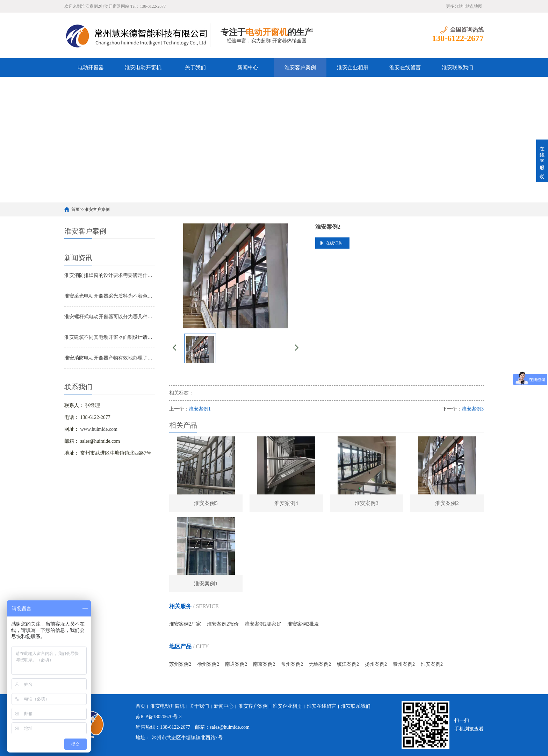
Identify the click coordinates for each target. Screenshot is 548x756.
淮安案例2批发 (303, 624)
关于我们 (195, 67)
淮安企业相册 (353, 67)
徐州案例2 (208, 664)
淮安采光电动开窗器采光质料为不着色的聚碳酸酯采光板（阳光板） (110, 296)
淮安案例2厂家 (185, 624)
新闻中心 (248, 67)
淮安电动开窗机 (143, 67)
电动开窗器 (91, 67)
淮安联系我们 (457, 67)
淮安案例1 (200, 409)
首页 (75, 209)
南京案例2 (264, 664)
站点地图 (474, 6)
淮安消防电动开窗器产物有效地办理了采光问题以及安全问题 (110, 358)
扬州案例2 (376, 664)
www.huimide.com (99, 429)
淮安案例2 (432, 664)
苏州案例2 (180, 664)
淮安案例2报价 (223, 624)
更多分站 (454, 6)
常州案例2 (292, 664)
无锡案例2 (320, 664)
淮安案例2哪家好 (263, 624)
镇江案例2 (348, 664)
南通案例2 (236, 664)
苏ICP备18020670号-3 (158, 717)
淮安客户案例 (300, 67)
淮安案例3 (473, 409)
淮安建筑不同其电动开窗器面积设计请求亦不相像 (110, 337)
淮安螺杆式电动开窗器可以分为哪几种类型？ (110, 317)
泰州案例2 (404, 664)
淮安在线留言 (405, 67)
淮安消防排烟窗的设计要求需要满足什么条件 (110, 275)
